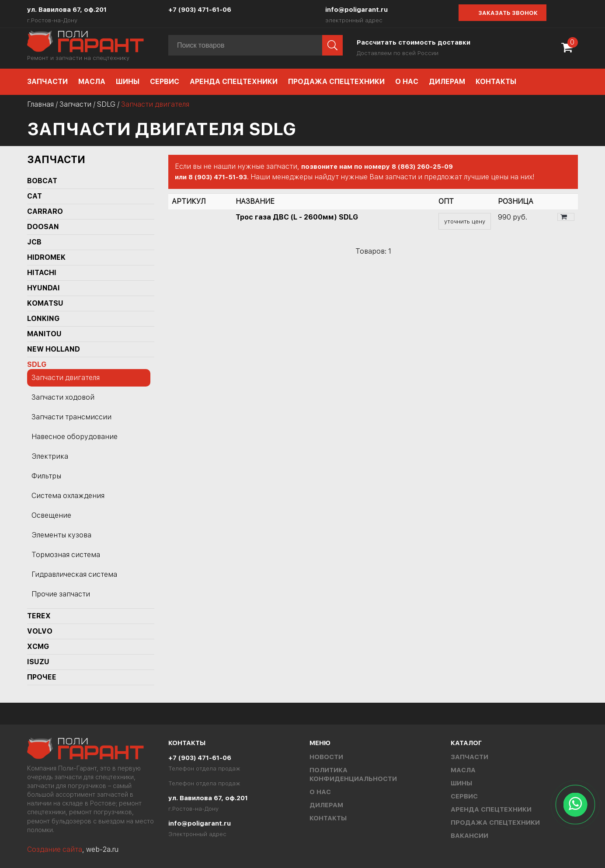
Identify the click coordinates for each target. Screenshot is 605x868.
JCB (34, 242)
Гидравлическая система (74, 574)
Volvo (40, 631)
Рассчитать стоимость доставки (414, 42)
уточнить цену (465, 221)
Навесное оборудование (75, 437)
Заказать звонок (508, 13)
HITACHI (42, 273)
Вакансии (469, 836)
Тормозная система (66, 555)
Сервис (165, 82)
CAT (35, 196)
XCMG (38, 647)
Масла (92, 82)
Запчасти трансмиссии (71, 417)
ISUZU (38, 662)
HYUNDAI (43, 288)
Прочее (42, 677)
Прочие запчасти (61, 594)
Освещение (51, 515)
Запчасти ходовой (63, 397)
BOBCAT (42, 181)
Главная (40, 104)
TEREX (39, 616)
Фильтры (46, 476)
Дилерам (447, 82)
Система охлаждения (68, 496)
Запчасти (47, 82)
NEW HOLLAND (54, 349)
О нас (407, 82)
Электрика (50, 456)
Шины (128, 82)
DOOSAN (43, 227)
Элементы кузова (61, 535)
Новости (326, 757)
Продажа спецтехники (336, 82)
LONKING (43, 319)
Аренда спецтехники (234, 82)
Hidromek (46, 257)
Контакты (496, 82)
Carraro (45, 211)
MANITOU (44, 334)
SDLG (106, 104)
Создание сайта (55, 849)
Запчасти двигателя (66, 378)
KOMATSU (45, 303)
